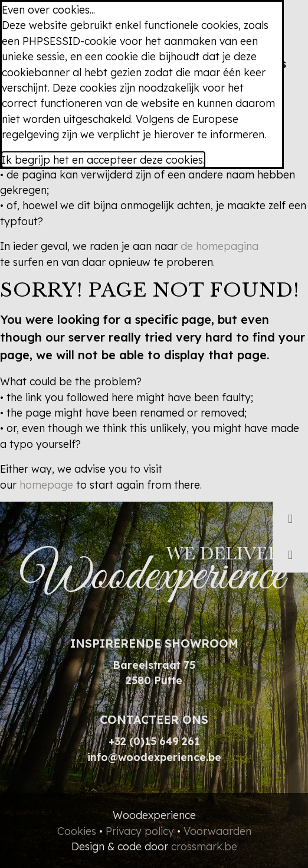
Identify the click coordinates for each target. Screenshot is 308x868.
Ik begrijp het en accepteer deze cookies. (103, 160)
